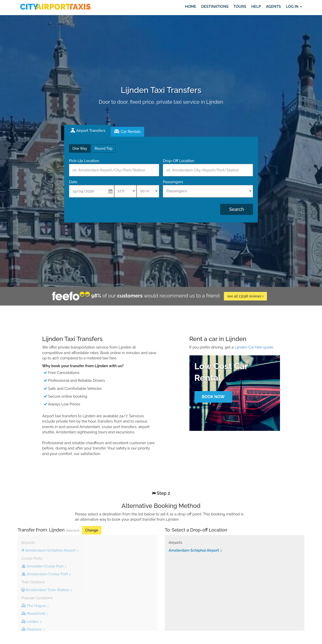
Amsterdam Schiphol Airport (194, 550)
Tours (240, 7)
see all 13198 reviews (245, 296)
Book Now (213, 397)
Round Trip (103, 148)
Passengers (173, 182)
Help (256, 7)
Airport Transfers (91, 131)
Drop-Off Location (178, 161)
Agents (273, 7)
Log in (294, 7)
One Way (80, 148)
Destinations (215, 7)
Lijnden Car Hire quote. (254, 347)
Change (92, 530)
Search (236, 209)
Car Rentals (131, 132)
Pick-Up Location (84, 161)
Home (191, 7)
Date (73, 182)
